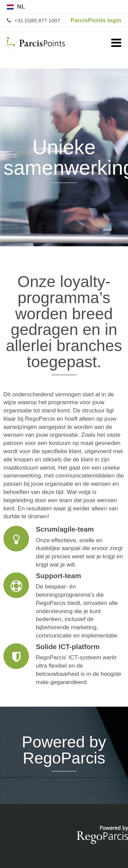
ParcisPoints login (96, 20)
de (104, 7)
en (118, 7)
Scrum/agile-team (64, 547)
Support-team (64, 606)
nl (21, 7)
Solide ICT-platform (64, 665)
